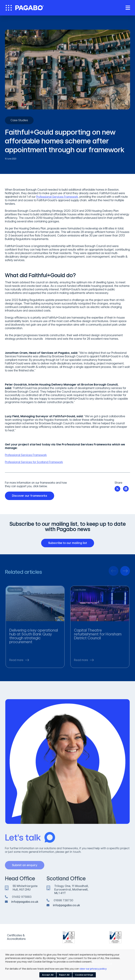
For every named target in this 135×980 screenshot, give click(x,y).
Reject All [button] (64, 975)
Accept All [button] (48, 975)
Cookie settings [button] (84, 975)
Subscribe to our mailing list (69, 543)
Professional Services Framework (57, 197)
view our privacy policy (93, 969)
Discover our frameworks (31, 496)
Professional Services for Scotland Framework (34, 462)
